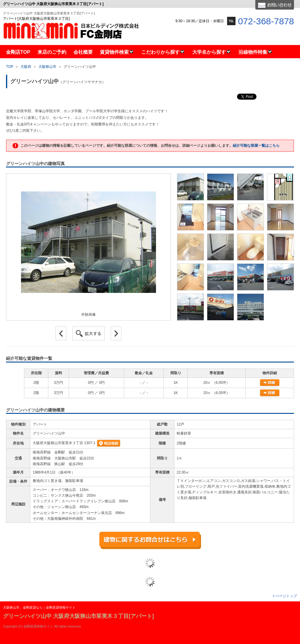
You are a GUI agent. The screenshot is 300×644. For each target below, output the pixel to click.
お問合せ (275, 5)
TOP (10, 67)
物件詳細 (270, 383)
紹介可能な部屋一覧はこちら (256, 146)
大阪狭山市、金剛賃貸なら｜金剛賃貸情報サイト (39, 608)
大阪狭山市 (47, 67)
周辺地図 (109, 443)
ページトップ (286, 596)
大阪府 (26, 67)
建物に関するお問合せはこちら (150, 540)
